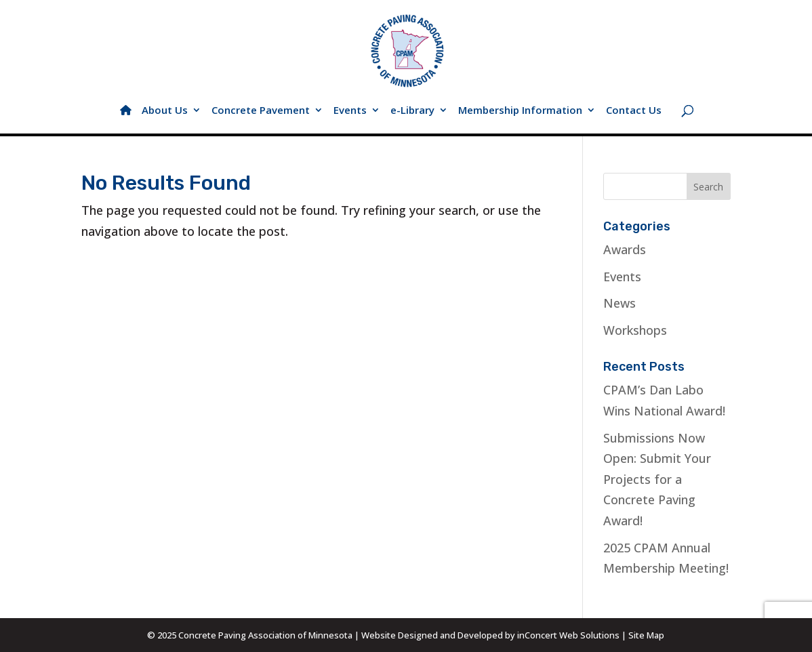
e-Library (412, 111)
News (620, 303)
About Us (165, 111)
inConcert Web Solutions (568, 635)
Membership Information (520, 111)
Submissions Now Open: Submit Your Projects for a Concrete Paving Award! (657, 479)
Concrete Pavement (261, 111)
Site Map (646, 635)
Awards (625, 249)
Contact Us (634, 111)
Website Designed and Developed (432, 635)
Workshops (635, 330)
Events (350, 111)
